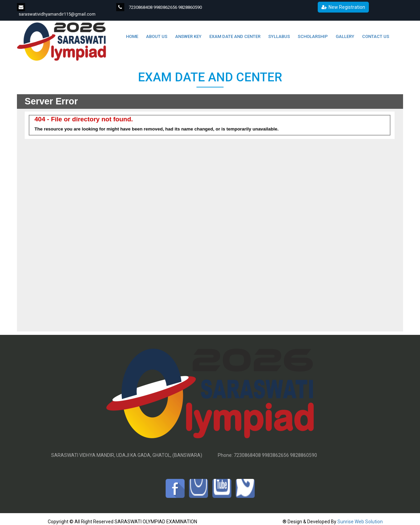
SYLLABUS (279, 36)
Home (132, 36)
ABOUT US (156, 36)
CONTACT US (375, 36)
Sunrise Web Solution (360, 522)
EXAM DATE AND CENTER (234, 36)
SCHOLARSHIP (312, 36)
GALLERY (344, 36)
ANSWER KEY (188, 36)
